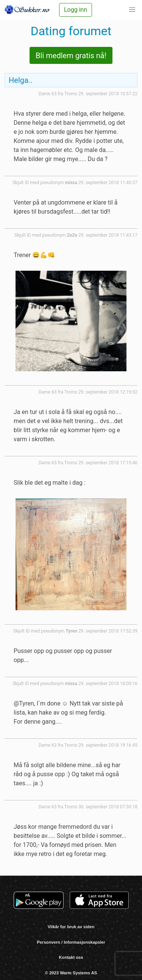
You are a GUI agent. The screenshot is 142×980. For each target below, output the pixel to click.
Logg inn (76, 10)
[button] (132, 10)
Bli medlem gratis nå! (71, 56)
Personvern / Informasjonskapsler (71, 942)
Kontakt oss (71, 957)
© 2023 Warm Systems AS (71, 973)
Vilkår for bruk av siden (71, 927)
